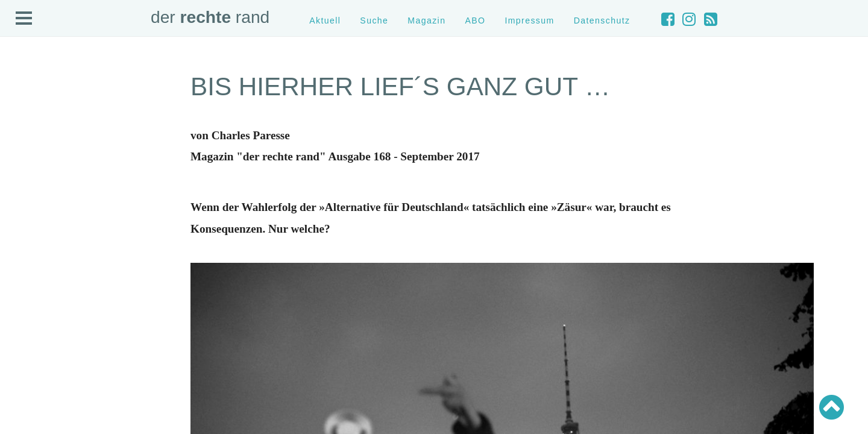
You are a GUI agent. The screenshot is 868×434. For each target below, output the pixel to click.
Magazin (426, 20)
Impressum (529, 20)
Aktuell (325, 20)
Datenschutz (602, 20)
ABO (475, 20)
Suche (374, 20)
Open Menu (24, 19)
